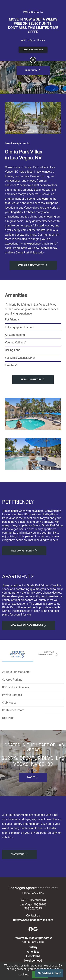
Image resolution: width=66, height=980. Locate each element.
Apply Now (33, 70)
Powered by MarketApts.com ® (33, 938)
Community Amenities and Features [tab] (18, 655)
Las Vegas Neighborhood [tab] (48, 654)
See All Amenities (33, 379)
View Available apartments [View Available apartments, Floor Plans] (29, 625)
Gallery (33, 947)
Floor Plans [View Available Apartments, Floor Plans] (33, 956)
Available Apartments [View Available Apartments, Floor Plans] (33, 265)
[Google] (36, 929)
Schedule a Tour (49, 973)
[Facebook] (31, 929)
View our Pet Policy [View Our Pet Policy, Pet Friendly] (24, 551)
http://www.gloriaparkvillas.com (33, 920)
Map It (33, 777)
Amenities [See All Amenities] (33, 952)
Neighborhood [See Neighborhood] (33, 961)
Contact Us (19, 854)
